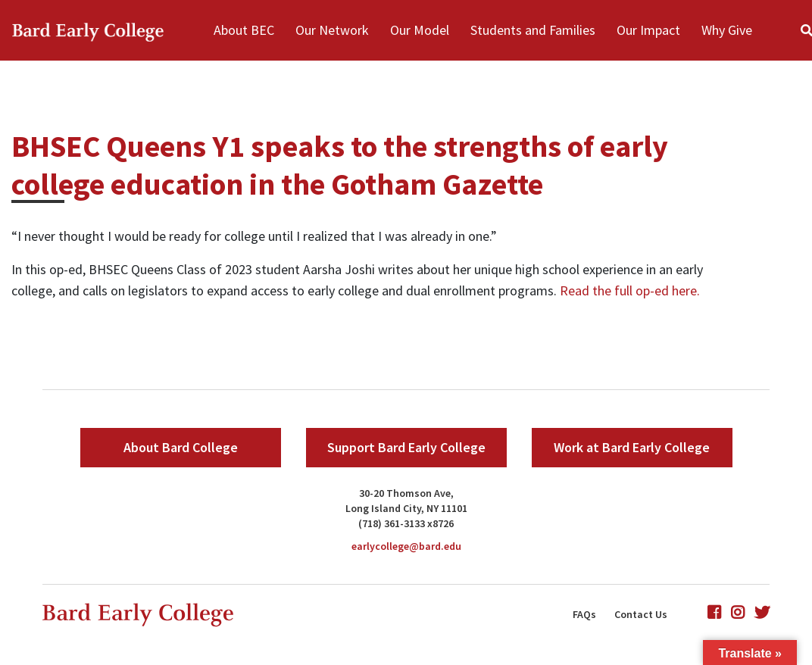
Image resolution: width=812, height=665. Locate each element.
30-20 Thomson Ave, (406, 493)
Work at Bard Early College (632, 447)
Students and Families (533, 30)
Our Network (332, 30)
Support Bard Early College (406, 447)
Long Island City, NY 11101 (406, 508)
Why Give (727, 30)
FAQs (584, 614)
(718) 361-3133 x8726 (406, 523)
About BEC (244, 30)
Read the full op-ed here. (630, 290)
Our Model (420, 30)
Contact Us (641, 614)
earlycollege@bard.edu (406, 546)
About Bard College (181, 447)
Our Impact (648, 30)
